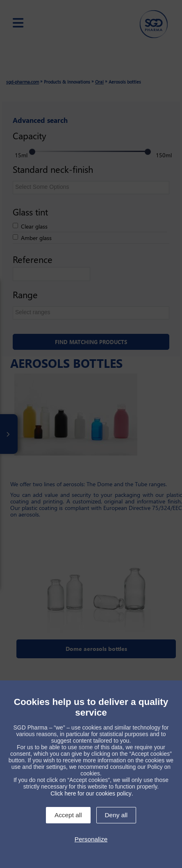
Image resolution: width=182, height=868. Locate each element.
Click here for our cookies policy (91, 793)
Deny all (116, 815)
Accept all (68, 815)
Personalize (91, 839)
